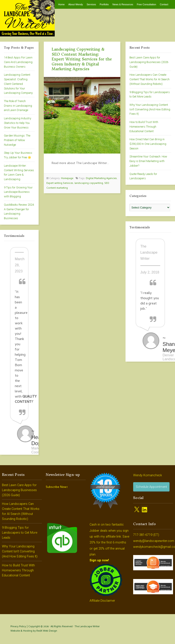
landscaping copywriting (89, 183)
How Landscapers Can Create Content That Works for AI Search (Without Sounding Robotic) (150, 79)
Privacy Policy (18, 627)
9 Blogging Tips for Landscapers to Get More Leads (20, 533)
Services (91, 4)
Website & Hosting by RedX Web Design (34, 631)
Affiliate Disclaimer (102, 601)
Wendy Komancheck (148, 475)
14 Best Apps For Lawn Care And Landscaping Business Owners (18, 62)
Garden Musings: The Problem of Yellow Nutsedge (17, 140)
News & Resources (123, 4)
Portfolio (104, 4)
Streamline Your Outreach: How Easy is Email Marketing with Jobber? (148, 161)
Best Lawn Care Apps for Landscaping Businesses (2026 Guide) (149, 62)
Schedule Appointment (151, 487)
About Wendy (76, 4)
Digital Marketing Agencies (101, 179)
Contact (164, 4)
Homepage (67, 179)
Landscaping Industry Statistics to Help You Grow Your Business (18, 123)
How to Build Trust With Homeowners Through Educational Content (144, 126)
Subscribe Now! (57, 487)
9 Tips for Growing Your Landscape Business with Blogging (18, 192)
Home (61, 4)
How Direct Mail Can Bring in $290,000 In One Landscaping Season (148, 144)
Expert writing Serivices (60, 183)
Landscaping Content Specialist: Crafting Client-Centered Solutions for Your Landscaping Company (18, 84)
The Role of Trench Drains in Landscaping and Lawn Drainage (18, 106)
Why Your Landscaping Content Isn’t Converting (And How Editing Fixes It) (150, 109)
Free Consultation (147, 4)
